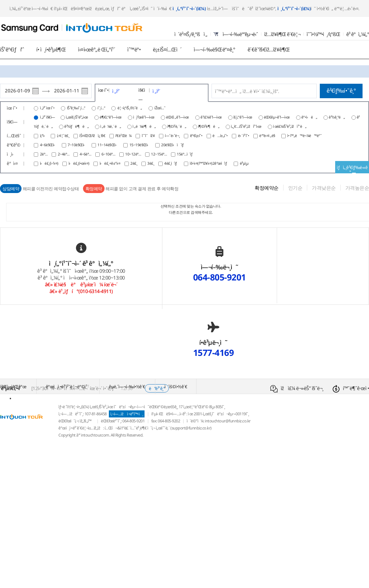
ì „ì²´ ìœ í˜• (47, 108)
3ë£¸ (151, 163)
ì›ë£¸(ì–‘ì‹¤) (50, 163)
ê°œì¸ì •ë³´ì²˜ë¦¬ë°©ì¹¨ (68, 387)
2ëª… (44, 154)
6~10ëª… (109, 154)
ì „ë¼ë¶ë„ (144, 126)
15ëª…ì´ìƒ (186, 154)
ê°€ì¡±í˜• (197, 136)
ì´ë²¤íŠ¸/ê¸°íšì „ (191, 34)
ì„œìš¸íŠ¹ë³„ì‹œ (77, 117)
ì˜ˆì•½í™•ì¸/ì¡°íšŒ (323, 34)
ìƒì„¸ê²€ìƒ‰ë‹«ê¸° (352, 169)
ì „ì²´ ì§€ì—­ (48, 117)
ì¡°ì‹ (44, 136)
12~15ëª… (159, 154)
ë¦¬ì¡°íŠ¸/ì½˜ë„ (130, 108)
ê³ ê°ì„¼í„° (358, 34)
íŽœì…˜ (160, 108)
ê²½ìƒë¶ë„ (76, 126)
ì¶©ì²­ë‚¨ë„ (177, 126)
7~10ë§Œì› (78, 145)
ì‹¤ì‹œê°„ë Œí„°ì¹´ (97, 49)
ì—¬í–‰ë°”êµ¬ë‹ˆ (236, 34)
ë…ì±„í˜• (220, 136)
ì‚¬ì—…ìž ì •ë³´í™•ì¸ (127, 414)
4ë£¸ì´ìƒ (172, 163)
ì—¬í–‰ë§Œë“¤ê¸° (214, 49)
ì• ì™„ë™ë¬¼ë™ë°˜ (304, 136)
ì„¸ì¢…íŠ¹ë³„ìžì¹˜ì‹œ (246, 126)
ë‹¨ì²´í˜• (244, 136)
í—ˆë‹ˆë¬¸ (173, 136)
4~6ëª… (86, 154)
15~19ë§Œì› (141, 145)
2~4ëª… (64, 154)
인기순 (295, 188)
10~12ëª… (133, 154)
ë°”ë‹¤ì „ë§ (269, 136)
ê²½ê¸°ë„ (337, 117)
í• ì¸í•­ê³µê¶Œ (51, 49)
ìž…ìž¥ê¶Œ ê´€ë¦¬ (282, 34)
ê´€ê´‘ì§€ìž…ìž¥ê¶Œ (269, 49)
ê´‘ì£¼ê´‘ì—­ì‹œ (211, 117)
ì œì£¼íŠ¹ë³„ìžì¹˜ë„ (290, 126)
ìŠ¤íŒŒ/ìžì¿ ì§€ (93, 136)
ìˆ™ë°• (134, 49)
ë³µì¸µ (244, 163)
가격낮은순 (324, 188)
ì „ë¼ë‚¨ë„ (111, 126)
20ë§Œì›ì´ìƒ (174, 145)
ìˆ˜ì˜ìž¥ (149, 136)
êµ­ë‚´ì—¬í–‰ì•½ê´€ (127, 387)
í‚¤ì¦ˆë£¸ (63, 136)
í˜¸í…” (102, 108)
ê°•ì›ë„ (309, 117)
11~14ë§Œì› (109, 145)
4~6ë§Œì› (49, 145)
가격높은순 (357, 188)
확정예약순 (267, 188)
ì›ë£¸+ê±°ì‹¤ (110, 163)
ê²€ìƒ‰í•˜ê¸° (341, 91)
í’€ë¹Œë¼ (124, 136)
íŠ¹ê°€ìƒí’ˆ (12, 49)
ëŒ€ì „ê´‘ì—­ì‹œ (177, 117)
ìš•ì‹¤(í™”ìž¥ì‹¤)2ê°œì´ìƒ (210, 163)
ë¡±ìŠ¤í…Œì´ (167, 49)
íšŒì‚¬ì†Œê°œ (13, 387)
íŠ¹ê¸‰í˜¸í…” (77, 108)
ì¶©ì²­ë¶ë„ (209, 126)
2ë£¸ (134, 163)
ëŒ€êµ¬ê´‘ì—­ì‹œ (277, 117)
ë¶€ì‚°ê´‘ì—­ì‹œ (111, 117)
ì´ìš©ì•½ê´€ (176, 387)
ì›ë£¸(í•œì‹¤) (79, 163)
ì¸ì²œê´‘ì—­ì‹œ (144, 117)
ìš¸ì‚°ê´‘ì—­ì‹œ (243, 117)
